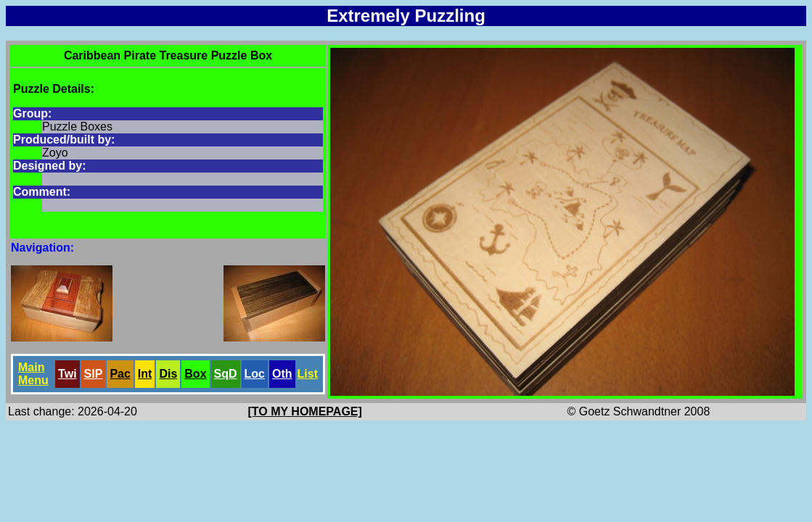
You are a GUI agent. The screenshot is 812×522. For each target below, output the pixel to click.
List (308, 374)
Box (195, 374)
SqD (226, 374)
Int (145, 374)
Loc (255, 374)
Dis (168, 374)
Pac (120, 374)
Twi (67, 374)
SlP (94, 374)
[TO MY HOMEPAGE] (305, 411)
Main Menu (33, 374)
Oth (282, 374)
